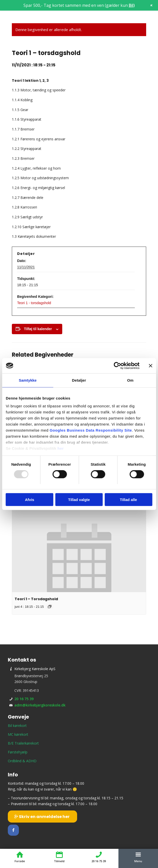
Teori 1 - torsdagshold (34, 303)
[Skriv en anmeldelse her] (42, 817)
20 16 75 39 (24, 699)
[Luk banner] (150, 365)
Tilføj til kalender (38, 329)
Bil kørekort (17, 726)
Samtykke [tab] (28, 380)
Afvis (30, 500)
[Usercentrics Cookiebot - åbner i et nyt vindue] (117, 365)
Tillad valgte (79, 500)
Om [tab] (130, 380)
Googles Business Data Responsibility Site (91, 430)
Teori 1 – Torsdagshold (36, 599)
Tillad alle (129, 500)
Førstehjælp (18, 752)
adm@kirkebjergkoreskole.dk (40, 705)
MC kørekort (18, 734)
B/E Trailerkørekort (23, 743)
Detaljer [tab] (79, 380)
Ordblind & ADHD (22, 761)
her (61, 448)
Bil (131, 5)
